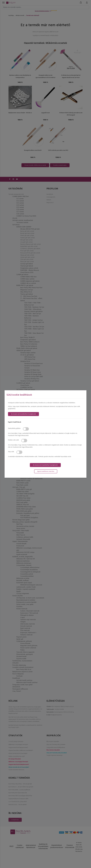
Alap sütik (11, 452)
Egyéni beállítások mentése (46, 471)
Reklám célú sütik (13, 440)
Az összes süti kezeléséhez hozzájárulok (23, 414)
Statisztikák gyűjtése (14, 428)
